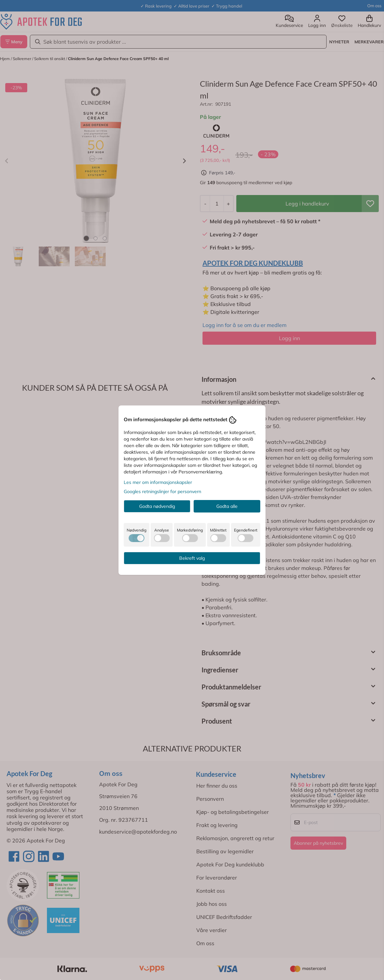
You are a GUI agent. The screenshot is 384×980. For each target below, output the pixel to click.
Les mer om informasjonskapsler (158, 482)
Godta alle (227, 506)
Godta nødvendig (157, 506)
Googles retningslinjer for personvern (162, 491)
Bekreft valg (192, 558)
